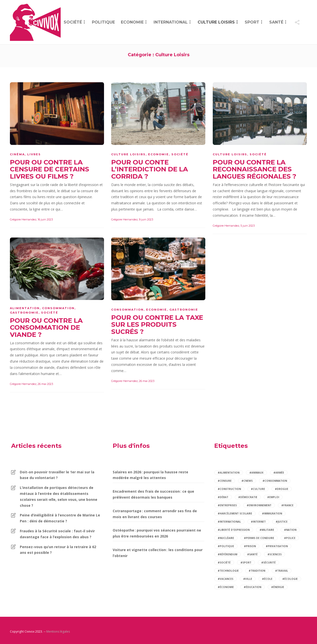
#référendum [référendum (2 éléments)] (227, 554)
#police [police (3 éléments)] (290, 538)
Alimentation (25, 308)
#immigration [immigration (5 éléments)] (272, 513)
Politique (103, 22)
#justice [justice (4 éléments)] (282, 522)
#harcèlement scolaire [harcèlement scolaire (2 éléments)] (235, 513)
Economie (132, 22)
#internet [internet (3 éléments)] (258, 522)
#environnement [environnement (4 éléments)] (259, 505)
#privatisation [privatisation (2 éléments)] (277, 546)
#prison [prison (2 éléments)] (250, 546)
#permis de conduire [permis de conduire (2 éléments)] (259, 538)
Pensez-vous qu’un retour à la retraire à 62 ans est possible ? (58, 550)
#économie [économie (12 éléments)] (226, 587)
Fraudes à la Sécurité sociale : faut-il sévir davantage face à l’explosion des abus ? (57, 534)
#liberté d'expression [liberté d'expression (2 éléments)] (234, 530)
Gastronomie (24, 313)
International (171, 22)
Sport (252, 22)
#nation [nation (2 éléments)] (290, 530)
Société (73, 22)
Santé (276, 22)
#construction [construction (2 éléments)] (229, 489)
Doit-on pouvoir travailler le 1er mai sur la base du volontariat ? (57, 475)
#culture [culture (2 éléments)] (258, 489)
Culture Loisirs (216, 22)
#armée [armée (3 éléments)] (279, 473)
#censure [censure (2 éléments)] (225, 481)
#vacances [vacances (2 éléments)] (225, 579)
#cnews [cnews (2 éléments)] (247, 481)
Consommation (58, 308)
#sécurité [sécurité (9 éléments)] (268, 563)
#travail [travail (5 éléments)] (282, 571)
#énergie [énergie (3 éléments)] (278, 587)
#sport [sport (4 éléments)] (246, 563)
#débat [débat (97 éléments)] (223, 497)
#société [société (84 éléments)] (224, 563)
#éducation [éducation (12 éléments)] (252, 587)
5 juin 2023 (248, 226)
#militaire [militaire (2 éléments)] (267, 530)
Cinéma (17, 154)
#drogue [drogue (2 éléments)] (282, 489)
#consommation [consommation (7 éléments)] (275, 481)
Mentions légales (58, 631)
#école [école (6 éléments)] (267, 579)
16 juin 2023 (45, 219)
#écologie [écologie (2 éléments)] (290, 579)
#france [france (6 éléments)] (287, 505)
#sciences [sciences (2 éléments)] (275, 554)
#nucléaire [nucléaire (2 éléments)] (226, 538)
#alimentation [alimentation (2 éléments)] (229, 473)
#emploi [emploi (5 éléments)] (273, 497)
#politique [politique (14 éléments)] (226, 546)
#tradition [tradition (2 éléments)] (257, 571)
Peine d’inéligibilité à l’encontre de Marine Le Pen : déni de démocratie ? (60, 518)
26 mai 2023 (45, 384)
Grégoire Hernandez (23, 219)
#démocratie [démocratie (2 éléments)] (248, 497)
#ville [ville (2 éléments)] (248, 579)
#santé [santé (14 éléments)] (252, 554)
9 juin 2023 (146, 219)
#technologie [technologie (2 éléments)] (228, 571)
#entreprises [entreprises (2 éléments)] (227, 505)
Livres (34, 154)
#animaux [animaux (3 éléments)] (256, 473)
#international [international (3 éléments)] (229, 522)
